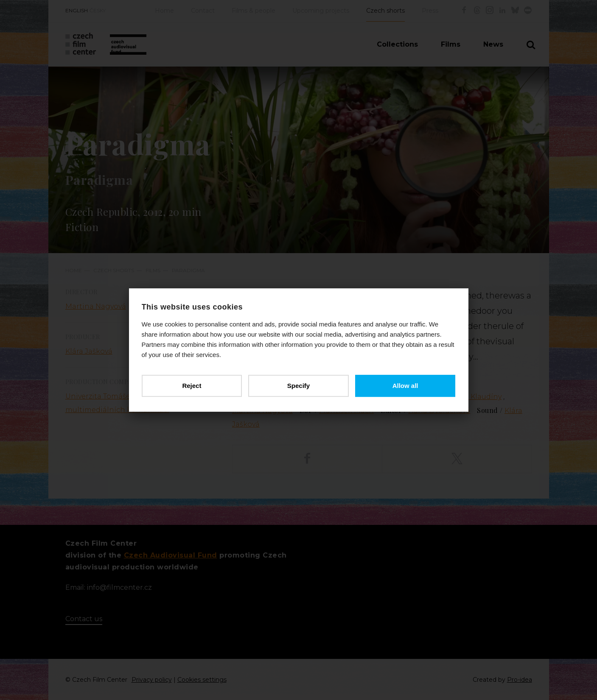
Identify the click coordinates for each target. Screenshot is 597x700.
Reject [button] (192, 386)
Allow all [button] (405, 386)
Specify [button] (298, 386)
